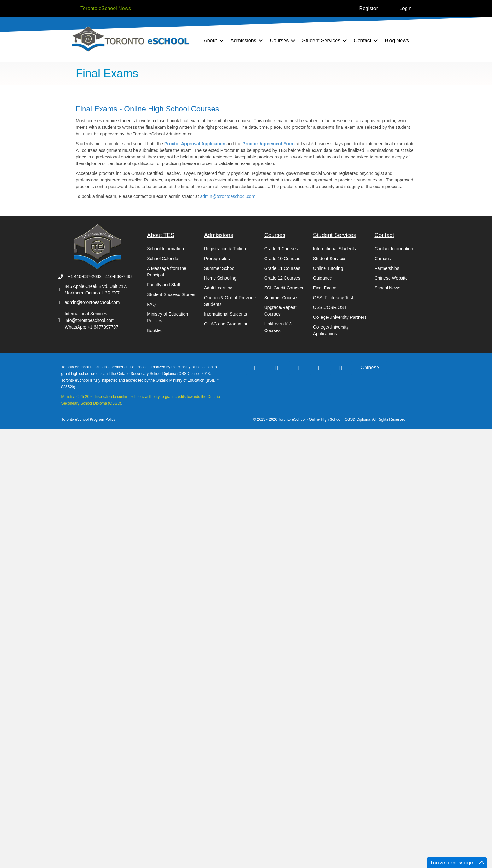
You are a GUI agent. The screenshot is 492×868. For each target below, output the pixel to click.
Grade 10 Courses (282, 259)
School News (387, 288)
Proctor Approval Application (195, 144)
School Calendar (163, 259)
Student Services (321, 41)
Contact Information (394, 249)
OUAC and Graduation (226, 324)
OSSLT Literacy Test (333, 298)
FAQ (151, 304)
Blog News (397, 41)
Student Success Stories (171, 294)
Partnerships (387, 268)
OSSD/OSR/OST (330, 307)
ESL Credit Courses (284, 288)
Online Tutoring (328, 268)
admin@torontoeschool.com (228, 196)
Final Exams (325, 288)
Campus (383, 259)
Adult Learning (218, 288)
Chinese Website (391, 278)
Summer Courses (281, 298)
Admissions (243, 41)
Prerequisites (217, 259)
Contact (363, 41)
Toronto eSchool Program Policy (89, 419)
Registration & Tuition (225, 249)
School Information (165, 249)
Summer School (220, 268)
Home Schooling (220, 278)
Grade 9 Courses (281, 249)
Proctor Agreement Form (269, 144)
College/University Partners (340, 317)
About (210, 41)
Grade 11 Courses (282, 268)
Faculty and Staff (164, 285)
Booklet (154, 330)
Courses (279, 41)
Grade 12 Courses (282, 278)
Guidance (323, 278)
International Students (225, 314)
